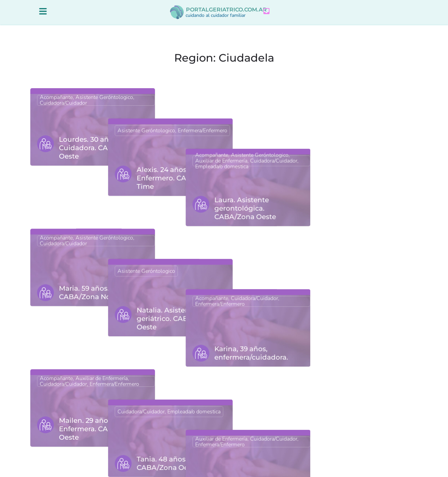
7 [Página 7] (233, 441)
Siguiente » (257, 441)
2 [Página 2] (194, 441)
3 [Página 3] (207, 441)
